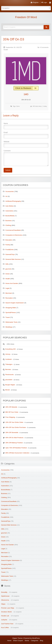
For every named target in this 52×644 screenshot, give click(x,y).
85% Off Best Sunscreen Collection (17, 453)
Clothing (8, 225)
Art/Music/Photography (13, 201)
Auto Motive (9, 206)
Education (9, 240)
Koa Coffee (5, 628)
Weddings (9, 327)
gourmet (8, 269)
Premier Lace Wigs (8, 608)
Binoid (7, 390)
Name (26, 126)
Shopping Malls (11, 308)
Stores (27, 641)
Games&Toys (10, 254)
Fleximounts (9, 375)
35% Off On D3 (14, 39)
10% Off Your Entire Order (14, 422)
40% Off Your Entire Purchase (16, 427)
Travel (8, 317)
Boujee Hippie (10, 385)
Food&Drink (9, 250)
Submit (8, 170)
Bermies (8, 369)
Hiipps (3, 604)
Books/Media (10, 216)
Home (9, 641)
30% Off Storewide (12, 432)
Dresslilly (4, 592)
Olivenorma (5, 600)
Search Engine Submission (15, 303)
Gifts (7, 264)
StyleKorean (5, 596)
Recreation (9, 298)
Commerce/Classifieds (13, 230)
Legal (7, 288)
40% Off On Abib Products (14, 438)
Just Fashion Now (7, 624)
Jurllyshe (4, 620)
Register (35, 2)
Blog (41, 641)
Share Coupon (18, 641)
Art (6, 196)
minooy (8, 354)
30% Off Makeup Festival (14, 443)
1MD (26, 94)
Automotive (9, 211)
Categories (35, 641)
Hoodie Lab (5, 616)
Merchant (9, 293)
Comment (26, 158)
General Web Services (13, 259)
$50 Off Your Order (12, 412)
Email (26, 135)
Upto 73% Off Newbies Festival (16, 448)
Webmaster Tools (11, 322)
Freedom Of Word (26, 17)
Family (8, 245)
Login (44, 2)
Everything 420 (10, 349)
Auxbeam (9, 359)
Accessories (10, 191)
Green (8, 274)
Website (26, 144)
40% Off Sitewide (11, 407)
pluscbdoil (9, 380)
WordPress (36, 638)
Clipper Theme (17, 638)
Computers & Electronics (14, 235)
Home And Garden (12, 283)
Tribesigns (9, 364)
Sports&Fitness (11, 312)
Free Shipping (10, 417)
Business (9, 221)
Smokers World (6, 612)
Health (6, 50)
